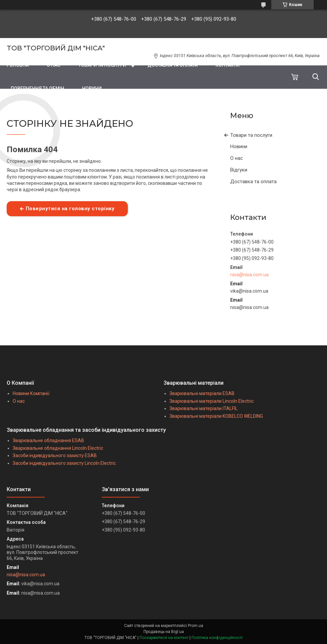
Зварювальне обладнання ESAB (48, 440)
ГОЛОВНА (18, 65)
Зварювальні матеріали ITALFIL (204, 408)
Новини (239, 146)
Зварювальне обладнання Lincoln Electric (58, 448)
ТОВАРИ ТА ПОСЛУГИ (102, 65)
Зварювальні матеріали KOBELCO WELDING (216, 416)
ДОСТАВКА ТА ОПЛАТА (173, 65)
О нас (237, 158)
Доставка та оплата (253, 182)
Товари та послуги (251, 135)
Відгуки (239, 170)
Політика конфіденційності (217, 638)
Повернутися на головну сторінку (70, 209)
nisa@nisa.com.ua (249, 275)
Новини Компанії (31, 393)
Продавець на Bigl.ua (164, 632)
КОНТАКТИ (228, 65)
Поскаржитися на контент (164, 638)
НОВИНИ (92, 88)
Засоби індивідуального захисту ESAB (55, 455)
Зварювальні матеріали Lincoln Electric (212, 401)
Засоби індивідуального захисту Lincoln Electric (64, 463)
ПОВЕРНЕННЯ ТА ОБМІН (37, 88)
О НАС (54, 65)
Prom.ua (196, 626)
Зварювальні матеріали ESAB (202, 393)
